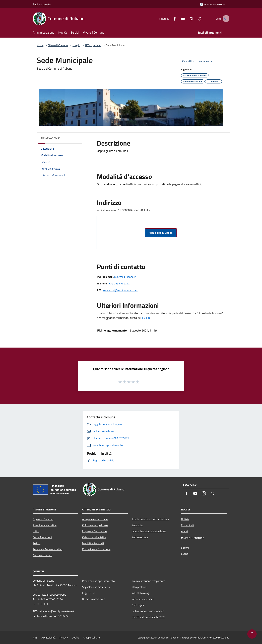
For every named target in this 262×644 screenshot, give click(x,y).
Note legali (138, 605)
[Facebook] (170, 18)
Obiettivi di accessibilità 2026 (148, 617)
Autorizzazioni (140, 537)
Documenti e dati (42, 555)
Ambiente (137, 525)
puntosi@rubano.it (125, 277)
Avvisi (185, 531)
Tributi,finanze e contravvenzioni (150, 519)
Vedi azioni (206, 61)
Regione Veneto (42, 4)
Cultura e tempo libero (95, 525)
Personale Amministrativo (48, 549)
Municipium (200, 637)
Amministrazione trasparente (148, 581)
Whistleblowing (140, 593)
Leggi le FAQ (89, 593)
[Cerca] (225, 19)
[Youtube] (179, 18)
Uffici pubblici (93, 45)
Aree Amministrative (45, 525)
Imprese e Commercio (94, 531)
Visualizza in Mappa (161, 233)
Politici (37, 543)
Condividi (189, 61)
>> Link (147, 318)
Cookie (76, 637)
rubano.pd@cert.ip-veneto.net (120, 290)
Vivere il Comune (58, 45)
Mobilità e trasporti (93, 543)
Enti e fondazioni (42, 537)
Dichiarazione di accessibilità (148, 611)
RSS (35, 637)
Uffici (36, 531)
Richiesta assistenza (94, 599)
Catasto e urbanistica (94, 537)
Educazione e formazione (96, 549)
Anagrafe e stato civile (95, 519)
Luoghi (76, 45)
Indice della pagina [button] (50, 138)
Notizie (185, 519)
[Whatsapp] (195, 18)
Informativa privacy (143, 599)
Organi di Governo (43, 519)
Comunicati (188, 525)
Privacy (64, 637)
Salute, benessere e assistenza (149, 531)
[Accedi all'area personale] (212, 4)
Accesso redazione (219, 637)
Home (40, 45)
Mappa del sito (92, 637)
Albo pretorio (139, 587)
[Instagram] (187, 18)
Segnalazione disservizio (96, 587)
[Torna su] (252, 634)
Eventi (185, 554)
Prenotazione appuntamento (98, 581)
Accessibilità (48, 637)
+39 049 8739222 (119, 283)
